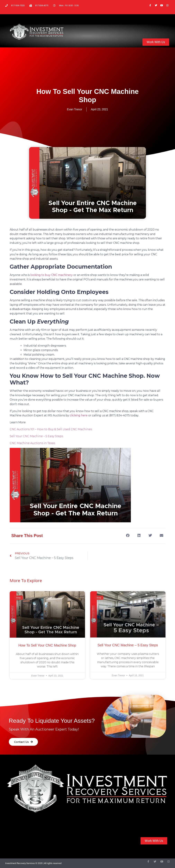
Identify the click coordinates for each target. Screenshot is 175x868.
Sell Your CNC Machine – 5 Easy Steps (36, 436)
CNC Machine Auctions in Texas (32, 443)
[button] (128, 535)
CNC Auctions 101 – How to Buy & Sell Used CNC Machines (51, 429)
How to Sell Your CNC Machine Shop (47, 645)
